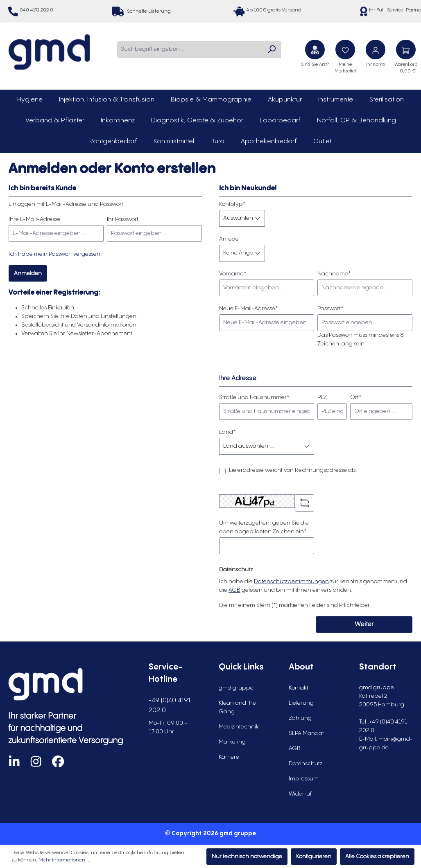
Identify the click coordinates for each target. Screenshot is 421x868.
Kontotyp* (232, 204)
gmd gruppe (236, 688)
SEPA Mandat (306, 733)
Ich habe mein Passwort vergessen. (55, 254)
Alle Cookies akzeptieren (377, 857)
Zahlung (300, 718)
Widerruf (300, 794)
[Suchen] (272, 50)
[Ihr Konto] (376, 50)
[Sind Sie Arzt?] (315, 50)
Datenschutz (306, 764)
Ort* (356, 397)
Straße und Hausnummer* (254, 397)
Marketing (232, 742)
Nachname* (334, 274)
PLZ (322, 397)
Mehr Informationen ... (64, 860)
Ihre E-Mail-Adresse (35, 219)
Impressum (304, 779)
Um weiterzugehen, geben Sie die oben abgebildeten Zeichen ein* (264, 527)
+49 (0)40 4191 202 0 (170, 705)
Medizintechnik (239, 727)
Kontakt (299, 688)
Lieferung (301, 703)
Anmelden (28, 273)
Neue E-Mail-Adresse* (249, 309)
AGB (234, 590)
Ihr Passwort (123, 219)
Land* (227, 432)
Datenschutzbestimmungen (291, 582)
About (301, 667)
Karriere (229, 757)
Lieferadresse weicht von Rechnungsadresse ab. (293, 470)
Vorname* (233, 274)
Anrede (229, 239)
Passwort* (330, 309)
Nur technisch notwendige (247, 857)
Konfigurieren (314, 857)
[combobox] (190, 50)
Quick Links (241, 667)
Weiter (364, 624)
